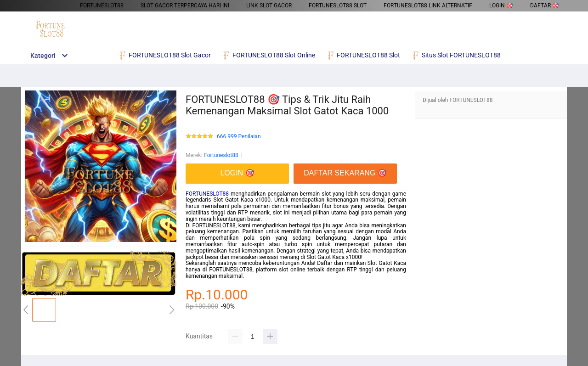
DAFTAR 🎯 (545, 6)
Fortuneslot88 (221, 155)
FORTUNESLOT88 (102, 6)
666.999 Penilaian (239, 137)
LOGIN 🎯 (501, 6)
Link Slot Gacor (269, 6)
